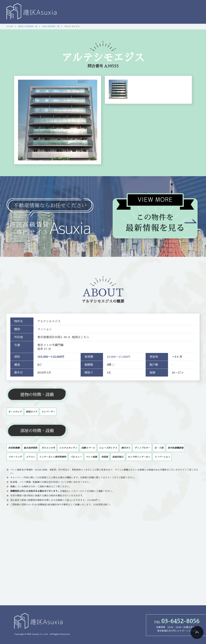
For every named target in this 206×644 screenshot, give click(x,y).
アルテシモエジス (97, 301)
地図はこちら (80, 337)
